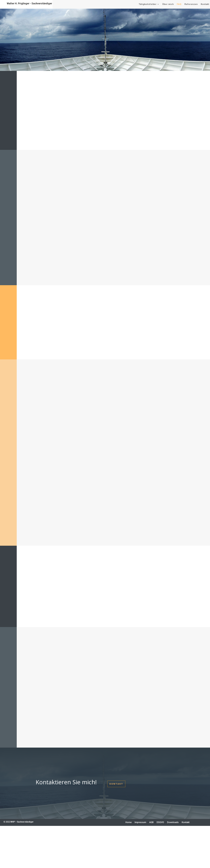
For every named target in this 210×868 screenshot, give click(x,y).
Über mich (168, 4)
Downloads (173, 823)
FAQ (179, 4)
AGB (151, 823)
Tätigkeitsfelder (148, 4)
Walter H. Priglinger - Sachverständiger (29, 3)
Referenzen (191, 4)
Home (128, 823)
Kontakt (205, 4)
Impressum (140, 823)
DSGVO (160, 823)
